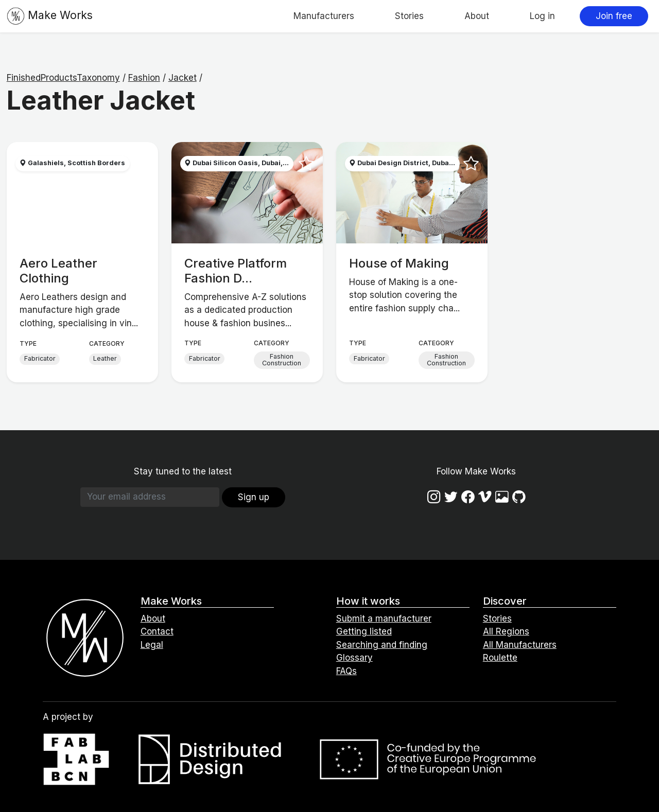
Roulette (500, 658)
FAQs (346, 671)
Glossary (354, 658)
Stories (409, 16)
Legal (152, 645)
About (477, 16)
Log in (542, 16)
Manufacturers (324, 16)
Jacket (183, 78)
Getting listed (364, 631)
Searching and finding (382, 645)
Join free (614, 16)
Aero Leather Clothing (58, 271)
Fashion (144, 78)
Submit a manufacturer (384, 619)
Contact (157, 631)
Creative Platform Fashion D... (236, 271)
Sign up (254, 497)
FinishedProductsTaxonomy (63, 78)
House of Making (399, 263)
